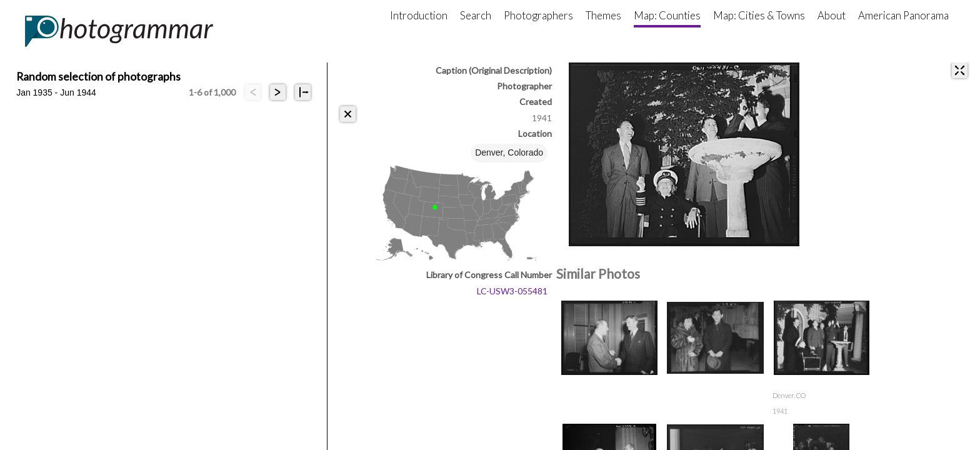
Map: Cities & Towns (759, 15)
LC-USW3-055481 (512, 291)
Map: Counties (667, 15)
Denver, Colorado (509, 152)
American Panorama (903, 15)
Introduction (419, 15)
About (832, 15)
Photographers (538, 15)
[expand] (960, 70)
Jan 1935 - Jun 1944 (56, 92)
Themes (603, 15)
